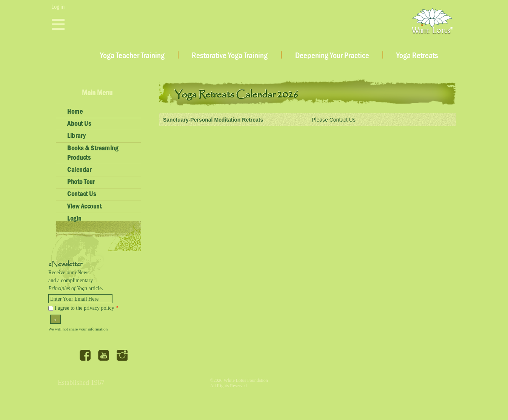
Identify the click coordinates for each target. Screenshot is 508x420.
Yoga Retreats (417, 56)
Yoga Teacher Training (132, 56)
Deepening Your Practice (332, 56)
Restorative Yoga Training (230, 56)
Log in (58, 7)
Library (76, 136)
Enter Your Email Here (74, 299)
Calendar (79, 170)
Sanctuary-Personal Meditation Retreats (213, 120)
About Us (79, 124)
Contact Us (82, 194)
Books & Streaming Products (93, 153)
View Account (84, 207)
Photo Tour (81, 182)
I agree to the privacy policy (86, 308)
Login (74, 219)
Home (75, 112)
